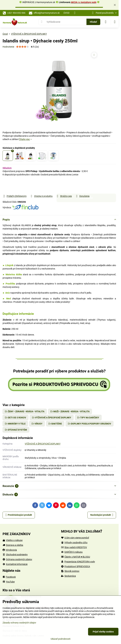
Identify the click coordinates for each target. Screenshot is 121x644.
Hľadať (93, 22)
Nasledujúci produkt (102, 515)
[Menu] (115, 22)
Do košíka (86, 185)
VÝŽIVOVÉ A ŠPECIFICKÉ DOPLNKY (43, 444)
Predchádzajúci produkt (19, 515)
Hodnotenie (8, 47)
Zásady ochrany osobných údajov (19, 623)
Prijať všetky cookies (103, 632)
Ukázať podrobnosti (60, 639)
